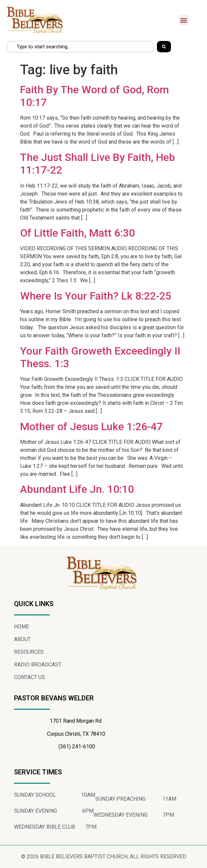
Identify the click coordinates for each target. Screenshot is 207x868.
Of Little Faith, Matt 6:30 (77, 233)
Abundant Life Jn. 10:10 (77, 489)
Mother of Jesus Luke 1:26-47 (91, 427)
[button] (184, 20)
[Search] (164, 47)
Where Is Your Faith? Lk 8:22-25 (96, 296)
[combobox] (80, 47)
